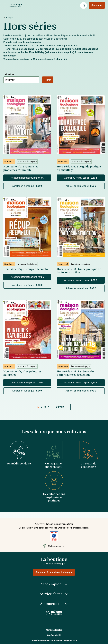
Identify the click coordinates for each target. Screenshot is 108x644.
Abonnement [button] (54, 604)
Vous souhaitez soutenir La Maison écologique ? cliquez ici (35, 59)
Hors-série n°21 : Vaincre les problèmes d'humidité (21, 168)
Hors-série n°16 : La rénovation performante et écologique (76, 373)
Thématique (9, 74)
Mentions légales (54, 630)
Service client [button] (54, 594)
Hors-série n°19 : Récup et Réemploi (26, 269)
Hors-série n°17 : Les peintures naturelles (22, 373)
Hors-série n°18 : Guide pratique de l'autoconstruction (79, 271)
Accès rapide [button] (54, 584)
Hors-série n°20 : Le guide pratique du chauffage (79, 168)
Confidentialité (54, 635)
